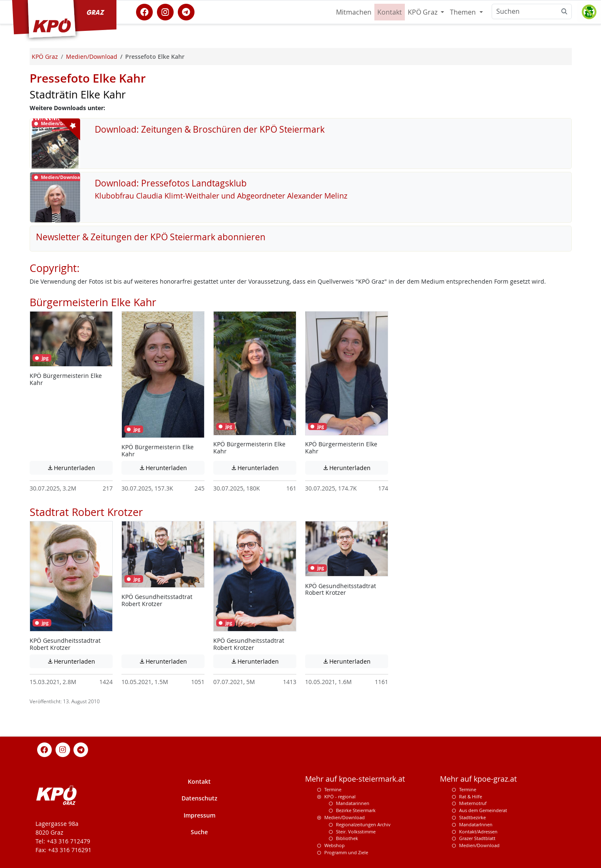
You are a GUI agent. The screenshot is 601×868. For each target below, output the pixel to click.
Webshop (335, 845)
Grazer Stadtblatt (477, 838)
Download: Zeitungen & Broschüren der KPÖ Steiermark (210, 129)
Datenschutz (199, 798)
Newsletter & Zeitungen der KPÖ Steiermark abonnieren (151, 237)
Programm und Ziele (346, 852)
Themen (464, 12)
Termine (333, 789)
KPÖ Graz (423, 12)
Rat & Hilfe (471, 796)
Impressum (199, 815)
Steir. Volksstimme (356, 832)
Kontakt (390, 12)
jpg (42, 358)
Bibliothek (347, 838)
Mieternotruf (473, 803)
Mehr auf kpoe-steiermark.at (355, 779)
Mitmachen (354, 12)
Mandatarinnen (353, 803)
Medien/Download (345, 817)
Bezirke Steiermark (356, 810)
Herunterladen (80, 468)
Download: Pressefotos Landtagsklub (171, 183)
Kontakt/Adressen (478, 832)
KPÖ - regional (340, 796)
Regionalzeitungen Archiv (363, 824)
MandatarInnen (476, 824)
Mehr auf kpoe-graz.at (478, 779)
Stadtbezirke (472, 817)
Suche (199, 832)
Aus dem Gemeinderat (483, 810)
